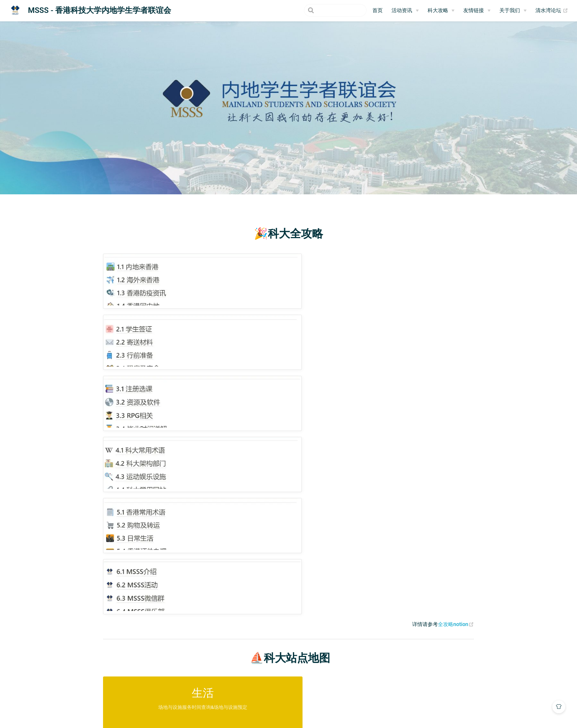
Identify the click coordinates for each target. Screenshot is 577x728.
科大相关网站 (459, 496)
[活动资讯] (405, 11)
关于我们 (510, 10)
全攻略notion (456, 380)
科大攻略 (438, 10)
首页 (378, 10)
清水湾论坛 (552, 11)
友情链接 (474, 10)
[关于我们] (513, 11)
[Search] (329, 10)
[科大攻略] (441, 11)
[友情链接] (477, 11)
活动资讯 (402, 10)
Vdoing (236, 709)
